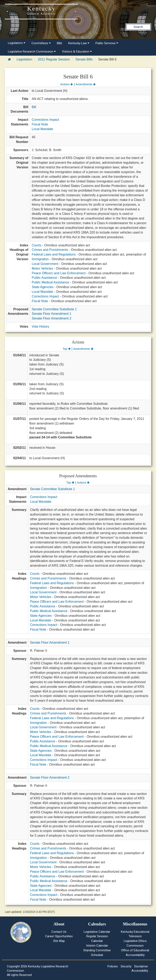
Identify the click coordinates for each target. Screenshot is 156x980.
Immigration (40, 259)
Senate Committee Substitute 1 (54, 309)
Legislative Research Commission (32, 52)
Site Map (59, 941)
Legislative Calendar (97, 932)
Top (67, 349)
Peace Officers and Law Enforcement (59, 273)
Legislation (24, 59)
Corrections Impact (45, 120)
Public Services (107, 43)
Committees (41, 43)
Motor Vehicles (42, 268)
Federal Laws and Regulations (54, 254)
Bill (34, 107)
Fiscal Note (40, 124)
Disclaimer (141, 966)
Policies (113, 966)
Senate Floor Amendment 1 (51, 314)
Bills (60, 43)
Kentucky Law (79, 43)
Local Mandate (42, 129)
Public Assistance (44, 278)
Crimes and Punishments (50, 250)
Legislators (17, 43)
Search (138, 27)
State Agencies (43, 287)
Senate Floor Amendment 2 (51, 318)
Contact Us (59, 932)
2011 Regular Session (54, 59)
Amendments (86, 84)
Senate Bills (84, 59)
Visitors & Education (77, 52)
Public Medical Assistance (50, 282)
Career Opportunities (59, 936)
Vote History (40, 326)
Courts (36, 245)
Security (126, 966)
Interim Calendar (97, 946)
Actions (67, 84)
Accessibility (140, 971)
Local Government (45, 264)
